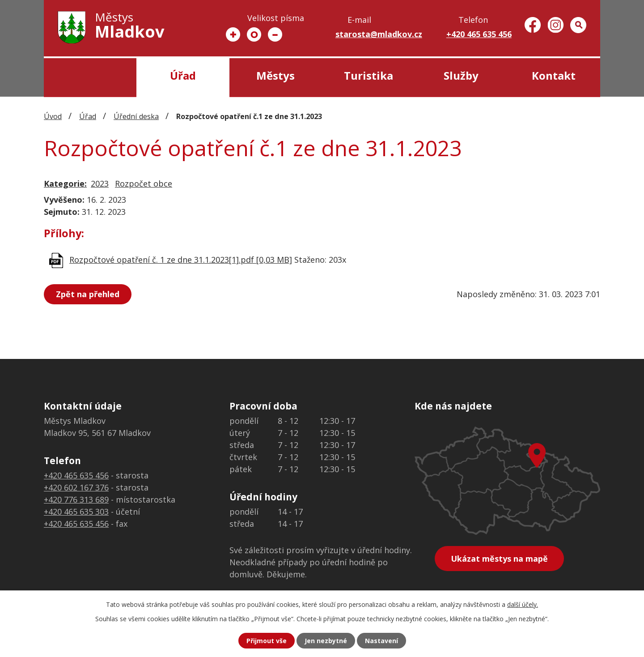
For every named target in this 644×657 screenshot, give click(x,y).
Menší (275, 34)
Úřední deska (136, 116)
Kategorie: (65, 183)
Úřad (183, 75)
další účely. (523, 604)
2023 (100, 183)
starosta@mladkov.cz (379, 34)
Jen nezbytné (326, 641)
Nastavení (381, 641)
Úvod (90, 78)
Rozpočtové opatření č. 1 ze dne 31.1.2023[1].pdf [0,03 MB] (181, 260)
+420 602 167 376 (76, 487)
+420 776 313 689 (76, 499)
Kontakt (554, 75)
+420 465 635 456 (479, 34)
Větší (233, 34)
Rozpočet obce (144, 183)
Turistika (369, 75)
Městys (275, 75)
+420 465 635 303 (76, 512)
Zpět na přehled (88, 294)
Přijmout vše (267, 641)
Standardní (254, 34)
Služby (461, 75)
